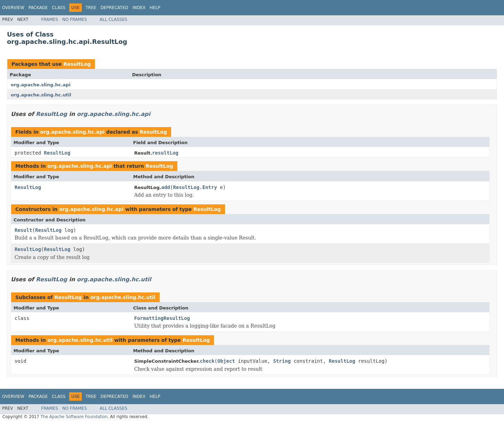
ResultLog (77, 64)
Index (139, 8)
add (166, 187)
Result (23, 230)
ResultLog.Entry (195, 187)
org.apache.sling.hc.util (41, 95)
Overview (13, 8)
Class (59, 8)
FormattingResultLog (162, 318)
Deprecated (114, 8)
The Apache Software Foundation (74, 417)
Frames (50, 19)
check (207, 361)
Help (155, 8)
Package (38, 8)
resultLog (165, 153)
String (282, 361)
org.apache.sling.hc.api (41, 85)
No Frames (75, 19)
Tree (91, 8)
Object (226, 361)
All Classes (114, 19)
